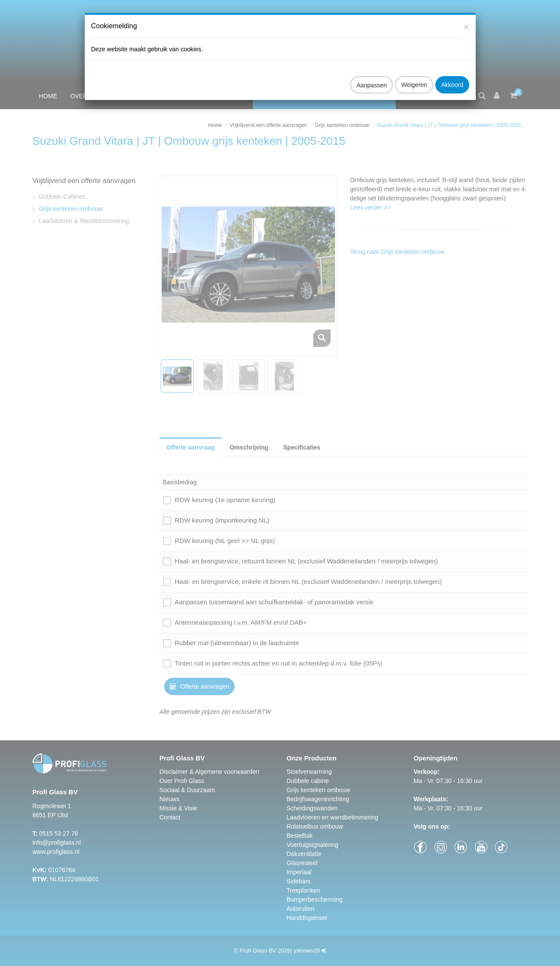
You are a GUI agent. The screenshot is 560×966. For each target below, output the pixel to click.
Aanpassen (371, 77)
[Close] (466, 18)
